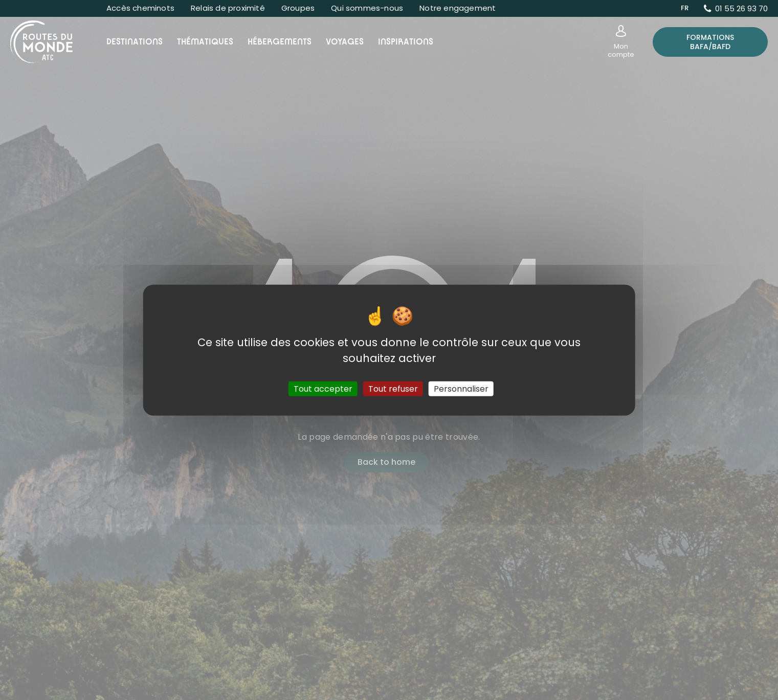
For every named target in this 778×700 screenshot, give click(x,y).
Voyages (345, 42)
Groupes (298, 8)
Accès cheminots (140, 8)
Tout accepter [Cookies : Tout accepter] (323, 389)
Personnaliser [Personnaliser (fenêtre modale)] (461, 389)
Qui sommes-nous (367, 8)
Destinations (135, 42)
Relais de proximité (228, 8)
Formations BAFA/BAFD (710, 42)
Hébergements (280, 42)
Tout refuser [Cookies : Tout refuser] (393, 389)
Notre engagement (458, 8)
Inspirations (406, 42)
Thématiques (205, 42)
